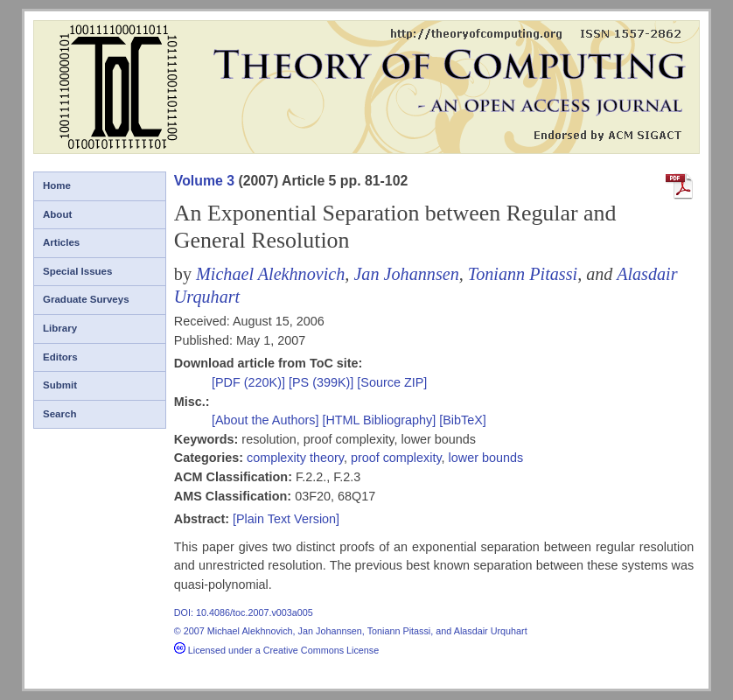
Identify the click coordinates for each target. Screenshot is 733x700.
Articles (61, 242)
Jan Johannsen (406, 274)
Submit (60, 385)
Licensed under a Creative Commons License (276, 650)
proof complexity (396, 458)
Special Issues (77, 271)
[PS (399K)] (323, 382)
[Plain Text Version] (286, 519)
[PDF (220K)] (250, 382)
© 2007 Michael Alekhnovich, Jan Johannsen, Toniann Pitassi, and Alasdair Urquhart (351, 631)
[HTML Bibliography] (379, 420)
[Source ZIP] (392, 382)
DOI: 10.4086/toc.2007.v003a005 (244, 612)
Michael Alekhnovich (270, 274)
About (57, 214)
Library (60, 328)
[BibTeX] (463, 420)
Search (59, 414)
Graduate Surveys (86, 299)
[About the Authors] (267, 420)
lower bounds (486, 458)
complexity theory (295, 458)
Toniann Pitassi (523, 274)
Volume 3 (204, 181)
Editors (60, 357)
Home (57, 185)
